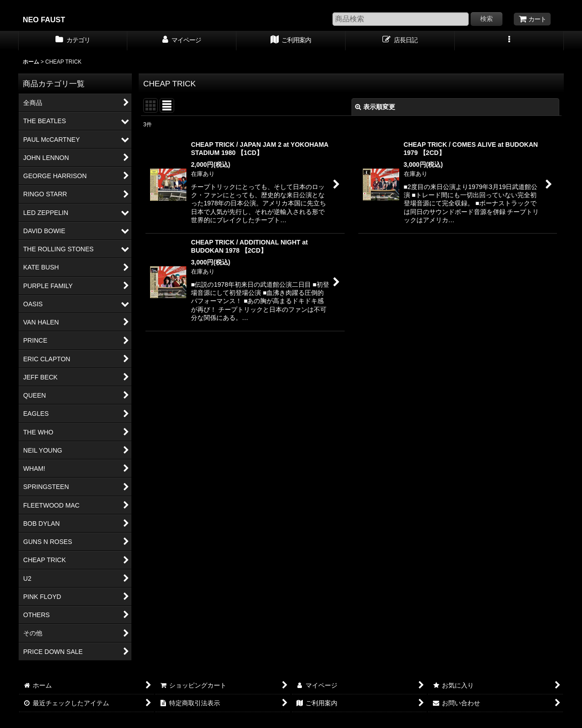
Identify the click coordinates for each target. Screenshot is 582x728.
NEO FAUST (44, 20)
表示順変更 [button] (375, 107)
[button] (509, 41)
